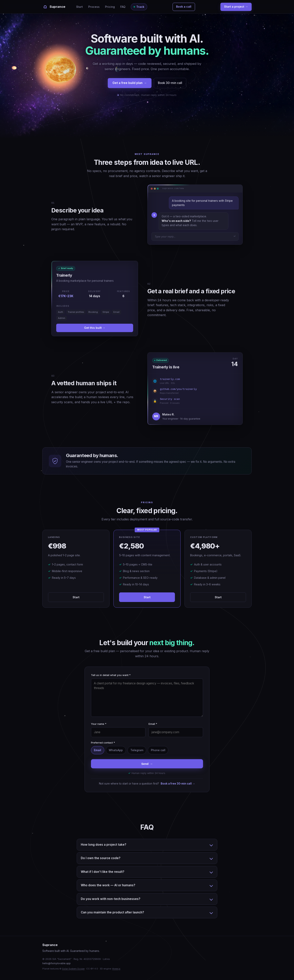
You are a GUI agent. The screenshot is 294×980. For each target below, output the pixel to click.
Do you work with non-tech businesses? (111, 899)
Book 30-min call (170, 83)
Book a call (184, 7)
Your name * (99, 724)
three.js (116, 969)
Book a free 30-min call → (178, 784)
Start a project (236, 7)
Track (140, 7)
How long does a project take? (104, 845)
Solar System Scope (73, 969)
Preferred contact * (103, 743)
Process (94, 7)
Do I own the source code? (101, 858)
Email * (153, 724)
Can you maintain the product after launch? (112, 912)
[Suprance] (54, 7)
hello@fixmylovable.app (57, 963)
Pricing (110, 7)
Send (147, 764)
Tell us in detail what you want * (111, 675)
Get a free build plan (130, 83)
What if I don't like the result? (103, 872)
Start (79, 7)
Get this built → (95, 328)
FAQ (123, 7)
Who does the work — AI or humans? (108, 885)
